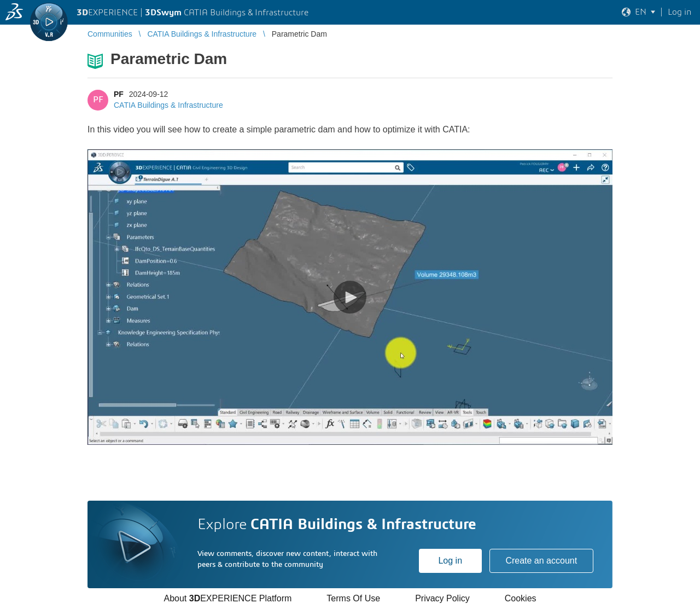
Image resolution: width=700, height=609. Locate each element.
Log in (450, 561)
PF (119, 94)
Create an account (541, 561)
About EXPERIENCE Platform (227, 598)
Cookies (521, 598)
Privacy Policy (442, 598)
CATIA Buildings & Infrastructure (168, 105)
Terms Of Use (353, 598)
